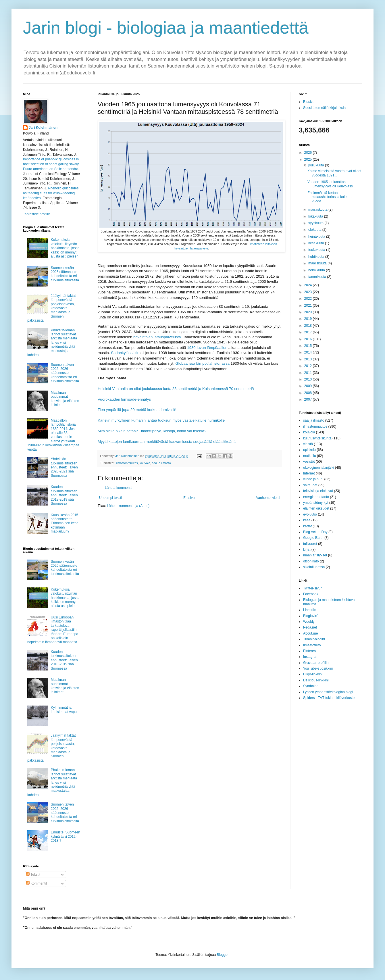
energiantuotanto (316, 497)
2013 (309, 359)
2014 (309, 352)
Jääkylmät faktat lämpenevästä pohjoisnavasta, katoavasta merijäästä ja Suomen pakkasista (52, 308)
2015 (309, 346)
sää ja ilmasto (161, 463)
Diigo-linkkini (313, 674)
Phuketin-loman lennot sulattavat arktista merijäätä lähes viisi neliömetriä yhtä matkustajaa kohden (52, 343)
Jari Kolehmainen (43, 128)
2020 (309, 312)
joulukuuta (317, 165)
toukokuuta (317, 250)
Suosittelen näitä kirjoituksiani (326, 108)
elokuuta (315, 230)
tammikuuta (318, 277)
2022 (309, 299)
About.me (310, 633)
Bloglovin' (310, 616)
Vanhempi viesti (268, 498)
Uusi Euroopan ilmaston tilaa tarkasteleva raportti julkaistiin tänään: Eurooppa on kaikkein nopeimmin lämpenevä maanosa (53, 630)
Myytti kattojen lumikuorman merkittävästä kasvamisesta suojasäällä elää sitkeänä (167, 442)
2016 (309, 339)
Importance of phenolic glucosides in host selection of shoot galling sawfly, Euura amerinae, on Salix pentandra (51, 164)
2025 (309, 160)
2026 (309, 153)
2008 (309, 393)
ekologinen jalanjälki (318, 468)
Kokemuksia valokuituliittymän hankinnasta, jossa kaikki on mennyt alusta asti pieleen (65, 248)
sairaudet (310, 485)
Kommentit (37, 883)
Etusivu (189, 498)
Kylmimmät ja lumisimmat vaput (64, 710)
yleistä (308, 444)
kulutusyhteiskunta (317, 438)
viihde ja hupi (313, 479)
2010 (309, 379)
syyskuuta (316, 223)
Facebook (311, 594)
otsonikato (311, 561)
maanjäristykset (315, 555)
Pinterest (310, 651)
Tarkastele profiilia (37, 214)
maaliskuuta (318, 263)
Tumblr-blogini (314, 639)
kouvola (145, 463)
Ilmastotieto (312, 645)
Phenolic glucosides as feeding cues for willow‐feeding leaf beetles (51, 193)
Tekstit (33, 875)
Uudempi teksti (110, 498)
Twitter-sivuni (313, 588)
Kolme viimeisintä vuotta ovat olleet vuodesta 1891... (334, 173)
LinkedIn (310, 610)
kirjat (307, 549)
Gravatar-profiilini (316, 663)
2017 (309, 332)
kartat (307, 526)
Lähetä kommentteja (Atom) (128, 506)
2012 (309, 366)
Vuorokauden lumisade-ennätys (124, 399)
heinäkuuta (317, 237)
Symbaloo (311, 686)
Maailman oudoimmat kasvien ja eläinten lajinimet (65, 399)
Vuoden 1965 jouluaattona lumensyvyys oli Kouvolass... (332, 184)
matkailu (310, 456)
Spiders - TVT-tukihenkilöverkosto (329, 698)
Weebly (309, 622)
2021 (309, 305)
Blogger (223, 955)
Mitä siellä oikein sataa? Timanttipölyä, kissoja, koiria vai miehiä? (152, 431)
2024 (309, 285)
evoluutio (310, 514)
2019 (309, 319)
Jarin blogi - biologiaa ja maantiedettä (166, 28)
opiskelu (309, 450)
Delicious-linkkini (316, 680)
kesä (307, 520)
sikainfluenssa (314, 567)
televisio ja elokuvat (318, 491)
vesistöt (309, 462)
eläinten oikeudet (316, 508)
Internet (309, 473)
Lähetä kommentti (119, 488)
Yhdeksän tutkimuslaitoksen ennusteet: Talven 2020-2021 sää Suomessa (64, 467)
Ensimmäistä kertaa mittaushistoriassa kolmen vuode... (329, 197)
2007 (309, 399)
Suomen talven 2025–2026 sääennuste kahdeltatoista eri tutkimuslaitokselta (65, 373)
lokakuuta (316, 216)
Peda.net (310, 627)
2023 (309, 292)
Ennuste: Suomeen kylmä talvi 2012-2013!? (66, 836)
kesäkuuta (317, 243)
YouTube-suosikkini (318, 668)
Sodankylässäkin (125, 353)
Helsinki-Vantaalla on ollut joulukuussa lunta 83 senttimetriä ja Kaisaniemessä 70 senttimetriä (176, 389)
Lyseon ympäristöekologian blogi (328, 692)
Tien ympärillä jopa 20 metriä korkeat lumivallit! (137, 410)
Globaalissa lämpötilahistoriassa (203, 363)
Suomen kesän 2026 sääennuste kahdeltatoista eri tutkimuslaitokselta (65, 274)
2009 (309, 386)
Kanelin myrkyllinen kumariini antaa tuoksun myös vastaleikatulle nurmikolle (161, 420)
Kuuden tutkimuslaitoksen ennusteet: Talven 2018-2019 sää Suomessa (64, 495)
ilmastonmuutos (127, 463)
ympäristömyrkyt (316, 503)
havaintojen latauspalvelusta (157, 337)
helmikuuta (317, 270)
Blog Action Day (315, 532)
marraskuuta (318, 210)
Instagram (311, 657)
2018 (309, 326)
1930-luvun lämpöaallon (207, 348)
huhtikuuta (317, 257)
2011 (309, 373)
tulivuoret (310, 544)
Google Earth (313, 538)
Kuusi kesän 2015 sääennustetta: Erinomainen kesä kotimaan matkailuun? (65, 523)
